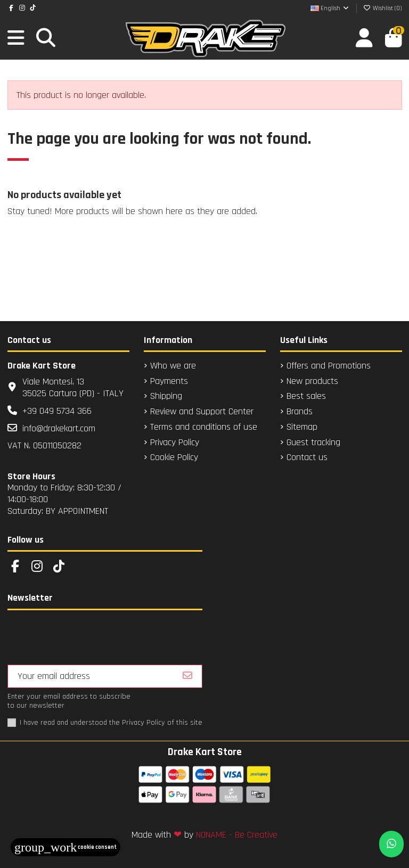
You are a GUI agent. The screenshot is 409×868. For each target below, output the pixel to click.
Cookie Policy (174, 457)
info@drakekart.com (59, 428)
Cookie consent (66, 847)
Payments (169, 381)
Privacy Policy (175, 443)
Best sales (306, 396)
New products (312, 381)
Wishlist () (383, 8)
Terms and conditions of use (204, 427)
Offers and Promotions (329, 366)
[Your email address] (91, 676)
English (330, 8)
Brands (300, 412)
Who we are (173, 366)
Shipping (166, 396)
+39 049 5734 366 (57, 411)
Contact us (307, 457)
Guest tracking (313, 443)
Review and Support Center (202, 412)
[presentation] (88, 638)
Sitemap (302, 427)
